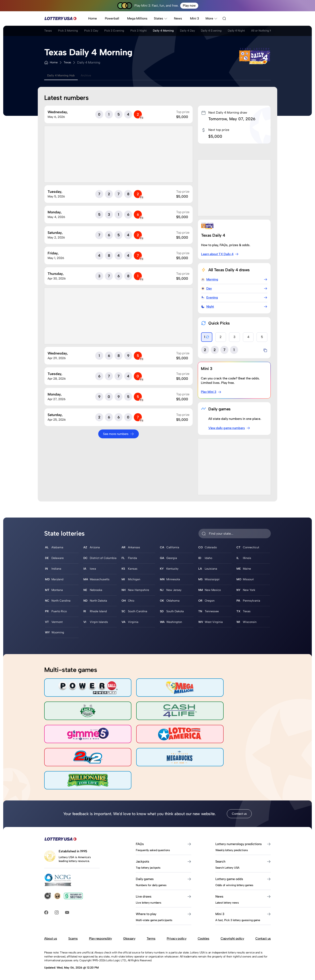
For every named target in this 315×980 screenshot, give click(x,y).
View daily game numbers (229, 428)
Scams (73, 919)
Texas (48, 32)
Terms (151, 919)
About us (51, 919)
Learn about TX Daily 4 (220, 254)
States (161, 18)
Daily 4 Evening (237, 32)
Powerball (112, 18)
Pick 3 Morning (72, 32)
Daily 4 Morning (181, 32)
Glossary (129, 919)
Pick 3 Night (153, 32)
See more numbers (119, 434)
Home (93, 18)
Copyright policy (232, 919)
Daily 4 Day (209, 32)
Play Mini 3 (211, 392)
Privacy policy (177, 919)
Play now (189, 6)
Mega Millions (137, 18)
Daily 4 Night (266, 32)
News (178, 18)
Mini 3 (195, 18)
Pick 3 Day (98, 32)
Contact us (239, 794)
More (212, 18)
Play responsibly (100, 919)
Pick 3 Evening (125, 32)
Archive (92, 76)
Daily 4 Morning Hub (63, 76)
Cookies (204, 919)
